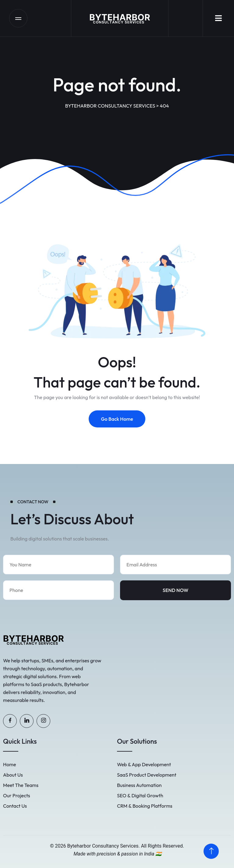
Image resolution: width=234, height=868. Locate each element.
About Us (13, 775)
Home (10, 764)
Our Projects (16, 795)
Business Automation (139, 785)
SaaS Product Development (147, 775)
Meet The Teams (21, 785)
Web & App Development (144, 764)
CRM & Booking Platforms (145, 806)
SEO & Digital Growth (140, 795)
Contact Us (15, 806)
